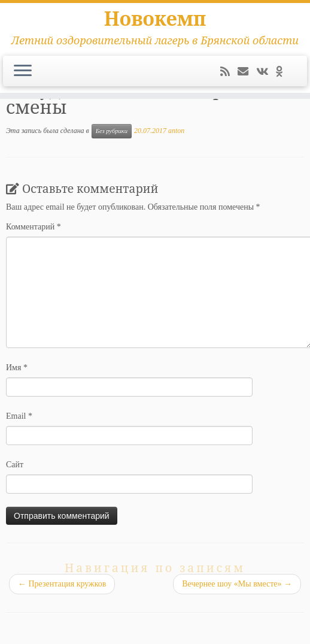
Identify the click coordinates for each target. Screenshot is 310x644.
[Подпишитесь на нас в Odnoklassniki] (283, 72)
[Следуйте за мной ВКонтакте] (266, 72)
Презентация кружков (62, 584)
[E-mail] (247, 72)
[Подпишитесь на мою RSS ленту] (229, 72)
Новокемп (155, 19)
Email (19, 416)
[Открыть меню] (23, 71)
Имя (17, 368)
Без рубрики (112, 131)
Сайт (15, 465)
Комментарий (34, 227)
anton (176, 131)
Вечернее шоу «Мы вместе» (237, 584)
